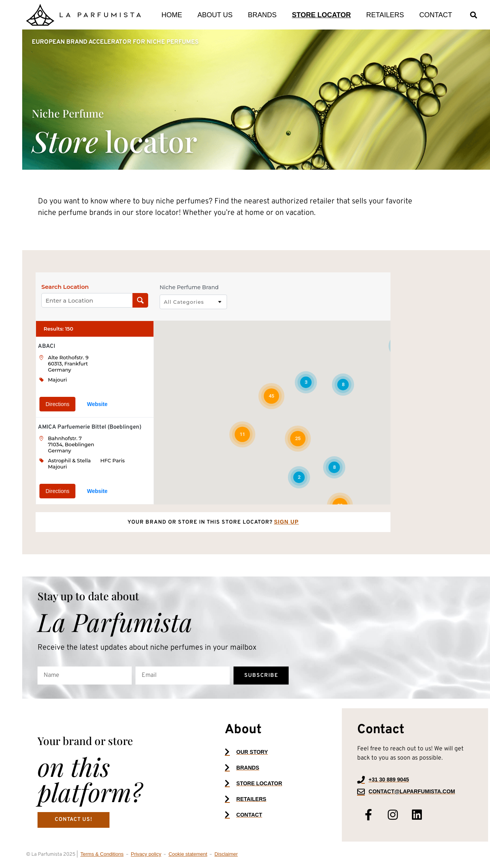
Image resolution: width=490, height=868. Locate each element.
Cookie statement (188, 854)
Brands (262, 15)
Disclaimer (226, 854)
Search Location (65, 287)
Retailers (385, 15)
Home (172, 15)
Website (97, 404)
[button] (474, 15)
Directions (57, 404)
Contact (436, 15)
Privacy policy (146, 854)
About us (215, 15)
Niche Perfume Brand (189, 287)
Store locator (322, 15)
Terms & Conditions (102, 854)
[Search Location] (140, 300)
